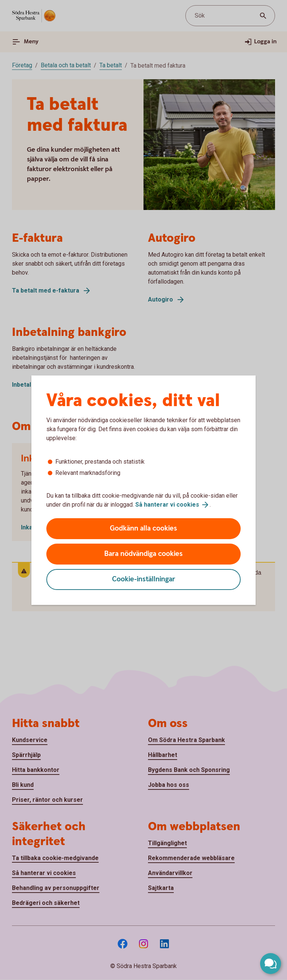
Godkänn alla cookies (143, 528)
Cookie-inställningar (144, 579)
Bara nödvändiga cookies (143, 554)
